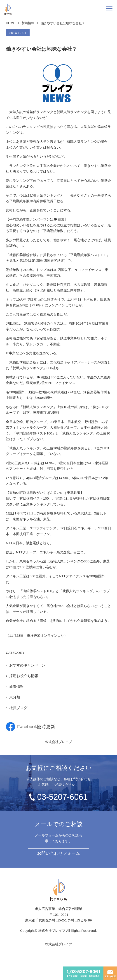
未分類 (15, 697)
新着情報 (28, 23)
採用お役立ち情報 (24, 676)
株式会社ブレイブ (58, 742)
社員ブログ (18, 708)
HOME (11, 23)
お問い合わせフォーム (58, 853)
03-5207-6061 (62, 797)
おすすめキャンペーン (27, 665)
